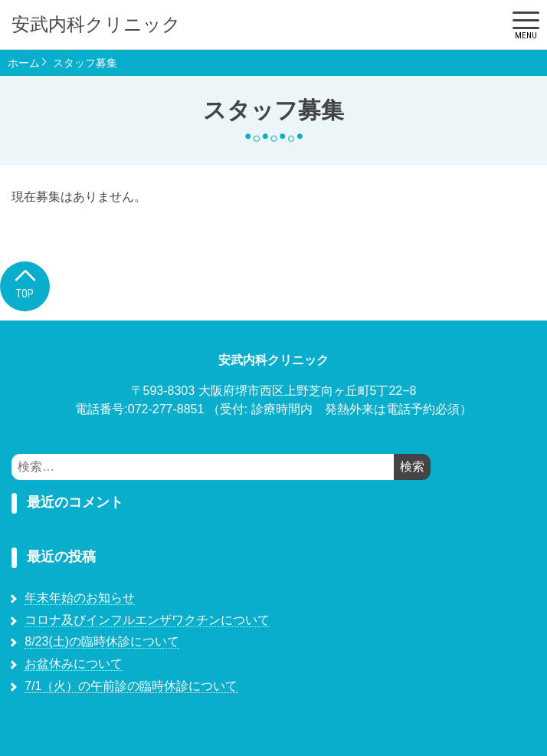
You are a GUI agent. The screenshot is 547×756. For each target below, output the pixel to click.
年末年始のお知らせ (80, 598)
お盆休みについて (74, 664)
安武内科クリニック (96, 25)
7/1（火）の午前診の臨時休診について (131, 686)
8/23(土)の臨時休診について (102, 641)
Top (25, 283)
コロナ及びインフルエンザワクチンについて (147, 620)
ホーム (24, 63)
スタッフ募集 (85, 63)
